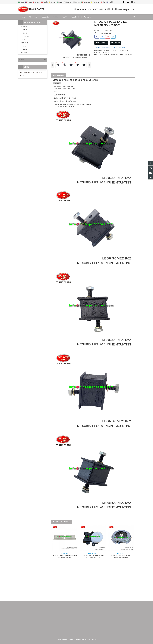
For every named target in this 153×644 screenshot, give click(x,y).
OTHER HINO (26, 36)
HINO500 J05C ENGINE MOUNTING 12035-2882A (116, 55)
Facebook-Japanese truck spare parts (31, 74)
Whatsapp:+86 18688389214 (91, 9)
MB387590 (93, 80)
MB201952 (75, 86)
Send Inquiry (102, 43)
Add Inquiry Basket (103, 47)
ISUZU (23, 40)
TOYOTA (24, 53)
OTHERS (24, 50)
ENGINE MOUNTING (105, 33)
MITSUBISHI (58, 80)
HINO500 (24, 30)
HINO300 (24, 33)
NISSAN (24, 46)
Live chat (116, 43)
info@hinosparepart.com (123, 9)
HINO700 (24, 26)
